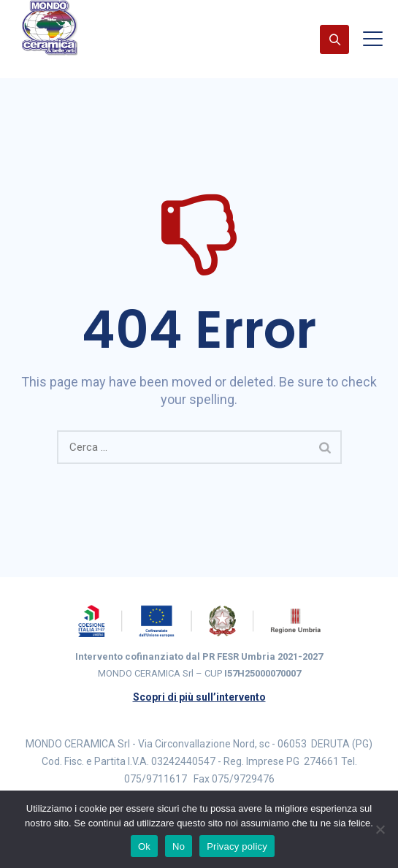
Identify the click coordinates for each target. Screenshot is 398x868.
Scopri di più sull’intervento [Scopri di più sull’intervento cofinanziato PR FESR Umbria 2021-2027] (199, 697)
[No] (380, 829)
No (179, 846)
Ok (144, 846)
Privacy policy (237, 846)
